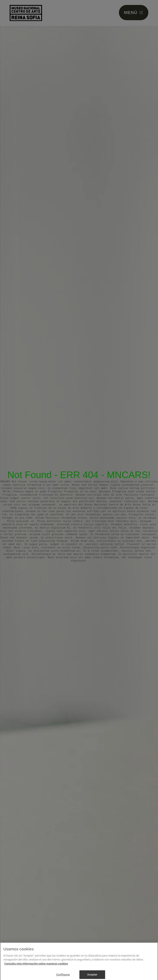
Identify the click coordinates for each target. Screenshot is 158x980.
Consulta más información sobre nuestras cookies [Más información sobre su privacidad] (36, 966)
